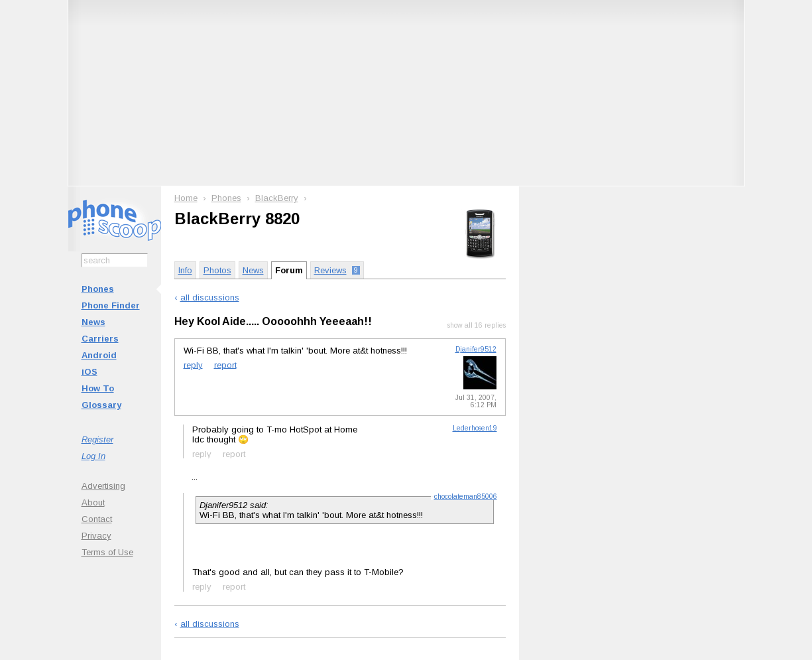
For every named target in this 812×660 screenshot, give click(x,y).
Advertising (103, 486)
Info (185, 270)
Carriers (100, 339)
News (93, 322)
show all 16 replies (477, 325)
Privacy (96, 536)
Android (99, 355)
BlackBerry (277, 198)
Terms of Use (107, 552)
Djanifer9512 (476, 349)
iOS (89, 372)
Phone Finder (111, 305)
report (225, 364)
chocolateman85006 (466, 496)
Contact (97, 519)
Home (186, 198)
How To (98, 388)
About (93, 502)
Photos (217, 270)
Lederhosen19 (475, 428)
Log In (93, 456)
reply (193, 364)
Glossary (101, 405)
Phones (98, 289)
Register (97, 439)
